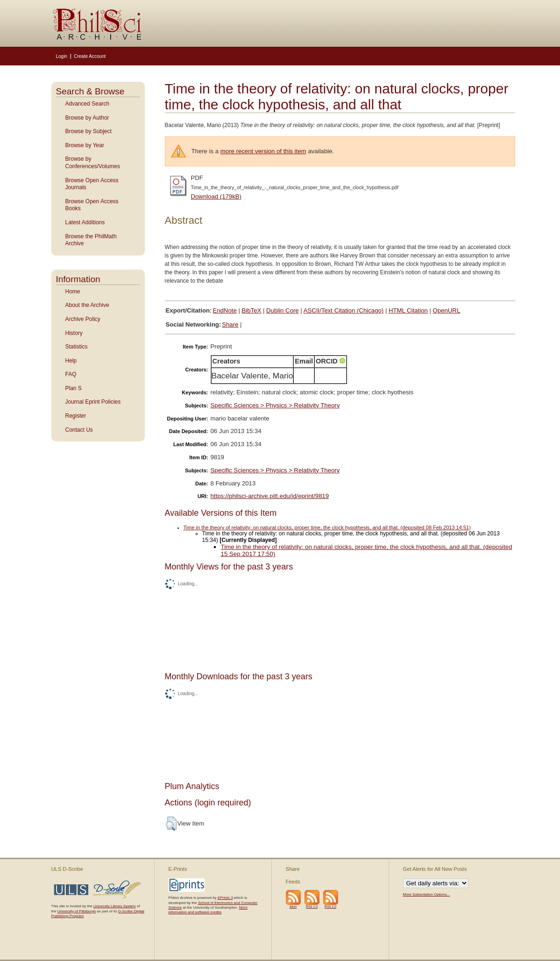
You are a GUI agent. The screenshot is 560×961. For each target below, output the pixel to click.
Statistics (77, 347)
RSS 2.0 (330, 907)
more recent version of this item (263, 151)
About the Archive (87, 305)
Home (73, 292)
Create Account (90, 56)
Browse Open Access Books (92, 205)
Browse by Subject (89, 131)
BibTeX (252, 310)
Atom (293, 907)
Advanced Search (88, 104)
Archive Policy (83, 319)
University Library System (115, 906)
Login (62, 56)
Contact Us (79, 430)
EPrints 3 (225, 898)
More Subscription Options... (427, 894)
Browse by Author (87, 118)
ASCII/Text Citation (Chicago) (344, 310)
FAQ (71, 374)
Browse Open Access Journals (92, 184)
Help (71, 361)
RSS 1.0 (312, 907)
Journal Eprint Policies (93, 402)
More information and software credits (208, 910)
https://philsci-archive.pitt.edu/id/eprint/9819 (270, 496)
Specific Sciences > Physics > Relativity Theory (275, 405)
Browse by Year (85, 145)
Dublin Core (283, 310)
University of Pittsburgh (77, 911)
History (74, 333)
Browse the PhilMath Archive (91, 240)
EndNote (224, 310)
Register (76, 416)
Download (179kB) (216, 196)
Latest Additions (85, 222)
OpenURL (447, 310)
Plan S (74, 388)
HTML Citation (408, 310)
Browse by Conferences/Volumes (93, 163)
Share (230, 324)
